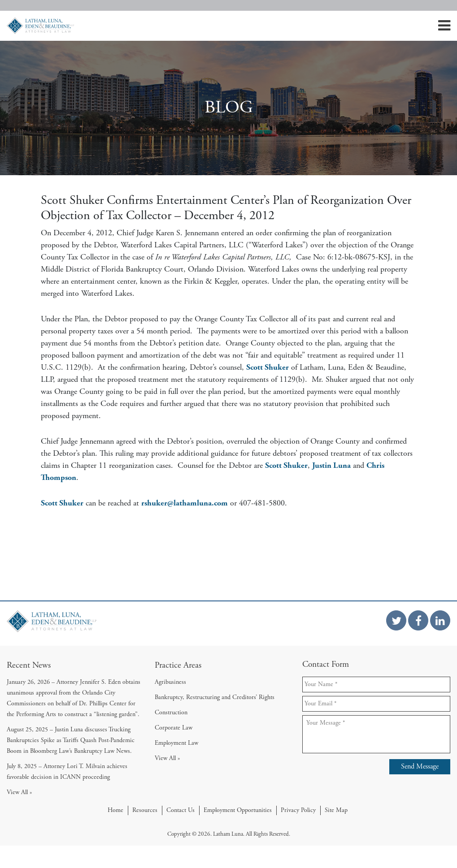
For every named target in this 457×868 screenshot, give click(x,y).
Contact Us (181, 810)
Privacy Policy (298, 810)
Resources (145, 810)
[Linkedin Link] (440, 620)
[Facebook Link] (418, 620)
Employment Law (176, 743)
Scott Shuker (268, 367)
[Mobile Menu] (444, 28)
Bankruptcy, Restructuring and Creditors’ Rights (215, 697)
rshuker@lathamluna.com (185, 503)
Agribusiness (170, 682)
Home (115, 810)
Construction (171, 713)
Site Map (336, 810)
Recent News (29, 665)
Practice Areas (178, 665)
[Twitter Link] (396, 620)
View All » (19, 792)
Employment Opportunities (238, 810)
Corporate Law (174, 728)
